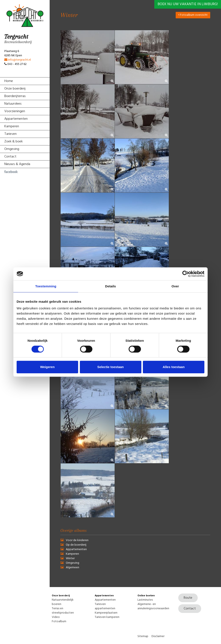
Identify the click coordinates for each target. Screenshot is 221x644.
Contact (190, 609)
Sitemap (143, 636)
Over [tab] (175, 286)
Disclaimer (158, 636)
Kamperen (72, 554)
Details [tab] (110, 286)
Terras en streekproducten (63, 611)
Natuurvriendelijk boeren (63, 602)
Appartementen (76, 549)
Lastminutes (145, 600)
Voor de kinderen (77, 540)
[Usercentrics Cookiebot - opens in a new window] (185, 274)
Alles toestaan (174, 367)
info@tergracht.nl (18, 60)
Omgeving (73, 563)
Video (56, 617)
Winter (70, 558)
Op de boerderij (76, 545)
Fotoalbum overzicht (193, 15)
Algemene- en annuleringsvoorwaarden (153, 606)
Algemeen (73, 568)
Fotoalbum (59, 621)
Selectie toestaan (111, 367)
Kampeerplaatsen (106, 613)
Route (188, 598)
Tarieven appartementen (105, 606)
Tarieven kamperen (107, 617)
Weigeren (47, 367)
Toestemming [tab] (46, 286)
